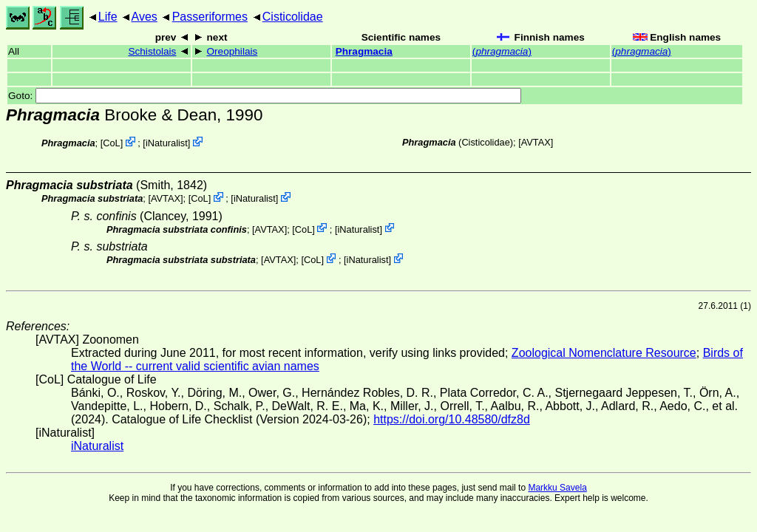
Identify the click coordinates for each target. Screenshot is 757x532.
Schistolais (152, 51)
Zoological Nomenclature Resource (604, 353)
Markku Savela (557, 488)
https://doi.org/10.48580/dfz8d (452, 419)
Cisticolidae (293, 17)
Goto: (265, 96)
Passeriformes (210, 17)
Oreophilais (232, 51)
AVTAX (536, 142)
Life (108, 17)
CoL (111, 143)
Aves (145, 17)
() (502, 51)
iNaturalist (167, 143)
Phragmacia (364, 51)
